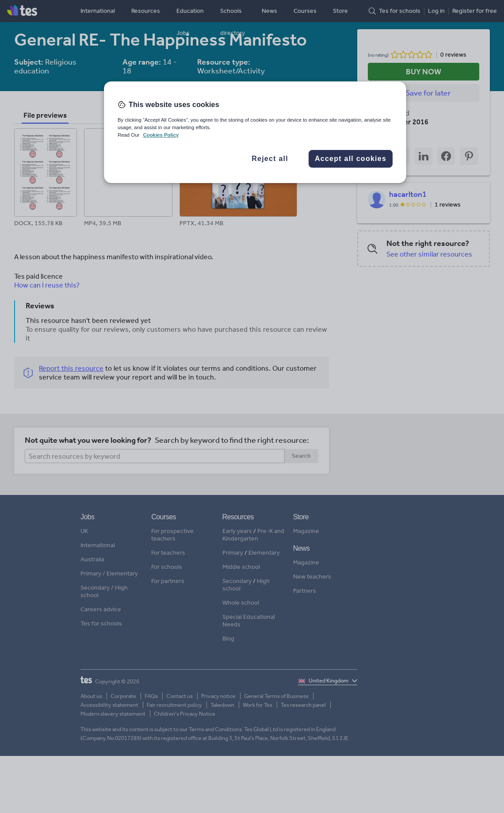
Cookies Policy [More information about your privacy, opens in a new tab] (161, 135)
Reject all (270, 159)
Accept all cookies (351, 159)
